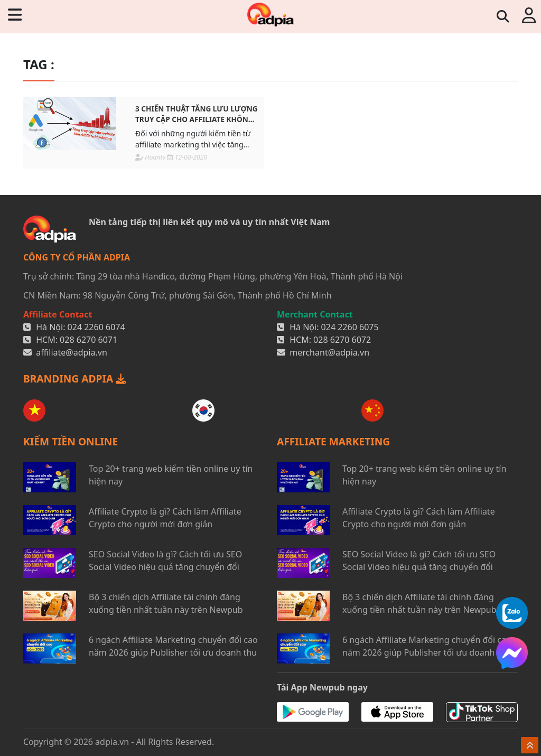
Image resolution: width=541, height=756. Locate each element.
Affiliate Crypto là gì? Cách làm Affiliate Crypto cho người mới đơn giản (165, 518)
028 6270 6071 (88, 340)
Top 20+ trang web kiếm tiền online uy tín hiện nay (171, 475)
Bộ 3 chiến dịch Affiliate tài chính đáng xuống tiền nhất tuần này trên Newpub (166, 603)
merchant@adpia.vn (329, 352)
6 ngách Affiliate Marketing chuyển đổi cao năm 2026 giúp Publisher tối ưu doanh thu (173, 646)
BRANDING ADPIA (74, 379)
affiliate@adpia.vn (72, 352)
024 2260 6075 (350, 327)
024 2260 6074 (96, 327)
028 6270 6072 (342, 340)
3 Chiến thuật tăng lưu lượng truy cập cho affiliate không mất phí (197, 114)
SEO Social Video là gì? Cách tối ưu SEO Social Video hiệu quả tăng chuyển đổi (165, 561)
